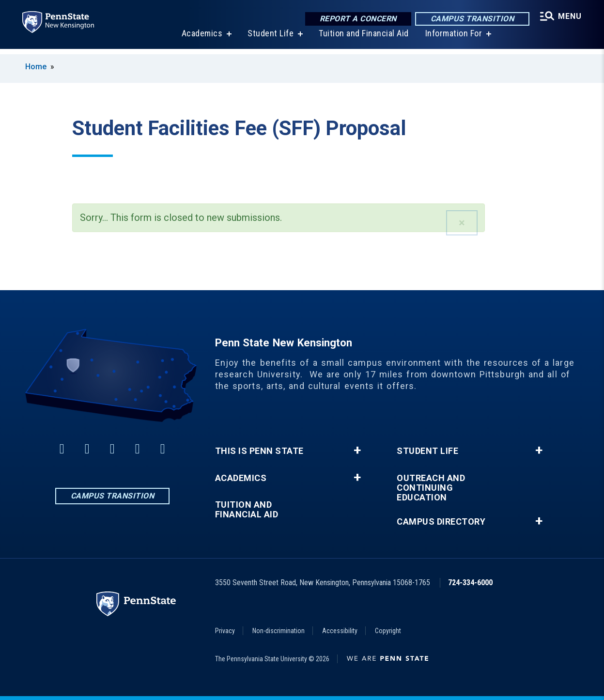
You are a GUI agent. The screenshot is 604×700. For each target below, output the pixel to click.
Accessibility (340, 631)
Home (36, 67)
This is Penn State (259, 451)
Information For (453, 39)
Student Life (270, 39)
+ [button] (357, 451)
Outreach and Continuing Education (431, 488)
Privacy (225, 631)
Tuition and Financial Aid (363, 39)
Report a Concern (357, 19)
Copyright (388, 631)
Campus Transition (471, 19)
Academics (201, 39)
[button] (462, 223)
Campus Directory (441, 522)
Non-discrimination (279, 631)
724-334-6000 (470, 583)
